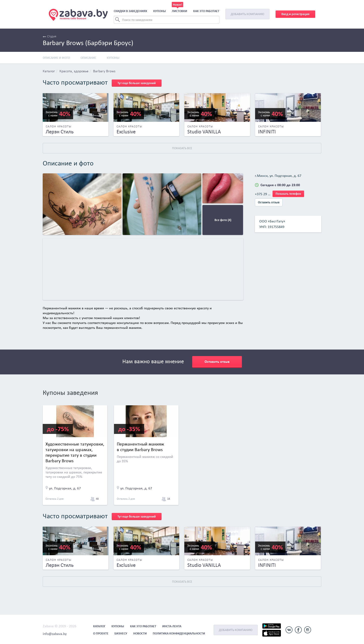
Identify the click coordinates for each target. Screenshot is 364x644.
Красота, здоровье (74, 71)
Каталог (49, 71)
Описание (88, 58)
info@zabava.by (55, 634)
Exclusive (126, 132)
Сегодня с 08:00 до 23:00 (280, 185)
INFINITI (267, 132)
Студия (49, 37)
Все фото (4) (223, 220)
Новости (140, 633)
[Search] (167, 20)
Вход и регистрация (295, 14)
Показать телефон (288, 194)
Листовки (179, 11)
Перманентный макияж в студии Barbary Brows (140, 447)
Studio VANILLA (204, 132)
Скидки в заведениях (130, 11)
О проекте (101, 633)
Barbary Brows (104, 71)
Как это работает (206, 11)
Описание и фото (56, 58)
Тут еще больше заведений (137, 83)
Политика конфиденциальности (179, 633)
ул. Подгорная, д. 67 (65, 488)
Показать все (182, 148)
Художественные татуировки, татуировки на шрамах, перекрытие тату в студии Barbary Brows (75, 452)
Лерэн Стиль (60, 132)
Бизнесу (121, 633)
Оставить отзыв (269, 202)
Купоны (159, 11)
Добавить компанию (247, 14)
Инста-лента (172, 626)
